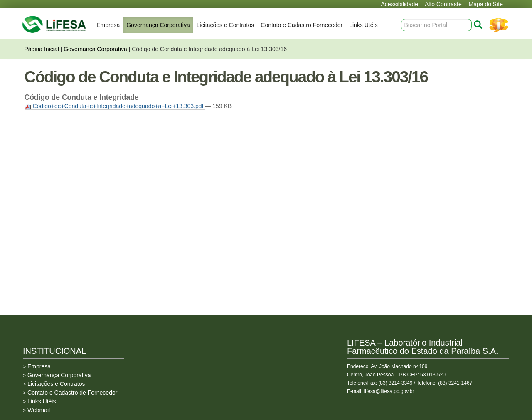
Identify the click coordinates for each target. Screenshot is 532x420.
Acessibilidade (400, 4)
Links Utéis (363, 25)
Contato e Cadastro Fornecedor (302, 25)
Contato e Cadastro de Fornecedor (72, 393)
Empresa (108, 25)
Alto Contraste (443, 4)
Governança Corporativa (158, 25)
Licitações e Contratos (225, 25)
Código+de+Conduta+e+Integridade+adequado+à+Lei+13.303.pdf (115, 106)
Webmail (39, 410)
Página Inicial (42, 49)
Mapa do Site (486, 4)
